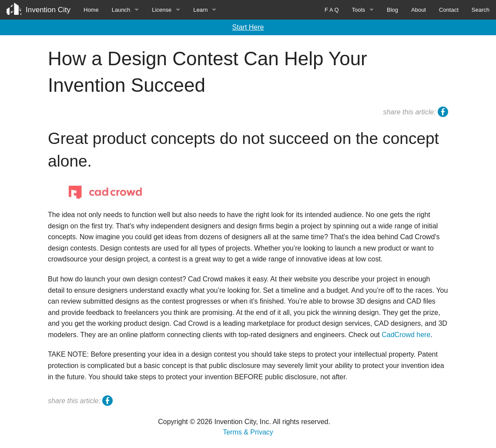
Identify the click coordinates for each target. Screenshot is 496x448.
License (162, 10)
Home (91, 10)
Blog (392, 10)
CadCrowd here (406, 335)
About (419, 10)
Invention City (48, 10)
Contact (449, 10)
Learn (200, 10)
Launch (121, 10)
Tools (359, 10)
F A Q (332, 10)
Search (481, 10)
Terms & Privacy (248, 432)
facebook (443, 113)
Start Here (248, 27)
